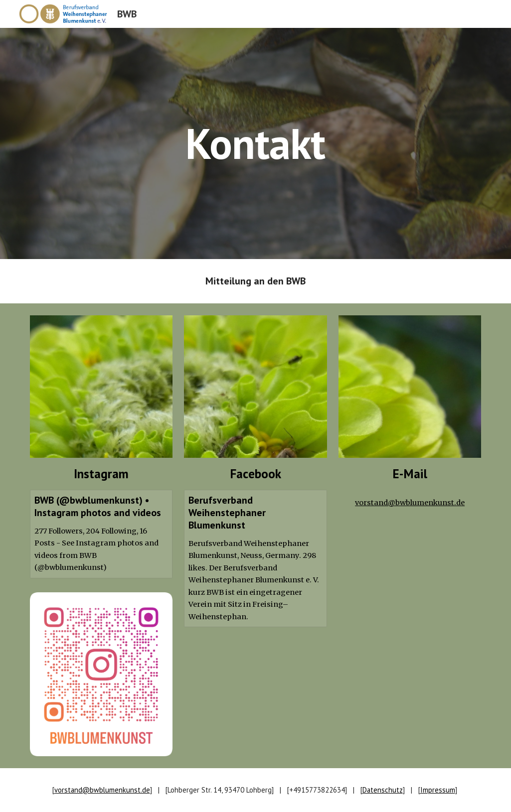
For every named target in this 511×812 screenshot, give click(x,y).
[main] (255, 143)
